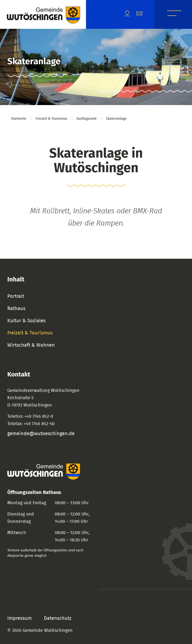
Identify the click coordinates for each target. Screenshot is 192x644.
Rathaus (16, 309)
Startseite (19, 119)
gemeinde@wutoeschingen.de (41, 434)
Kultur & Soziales (26, 321)
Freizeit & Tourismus (51, 119)
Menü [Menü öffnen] (174, 14)
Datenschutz (58, 618)
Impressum (19, 618)
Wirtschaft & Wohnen (31, 345)
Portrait (16, 296)
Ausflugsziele (87, 119)
